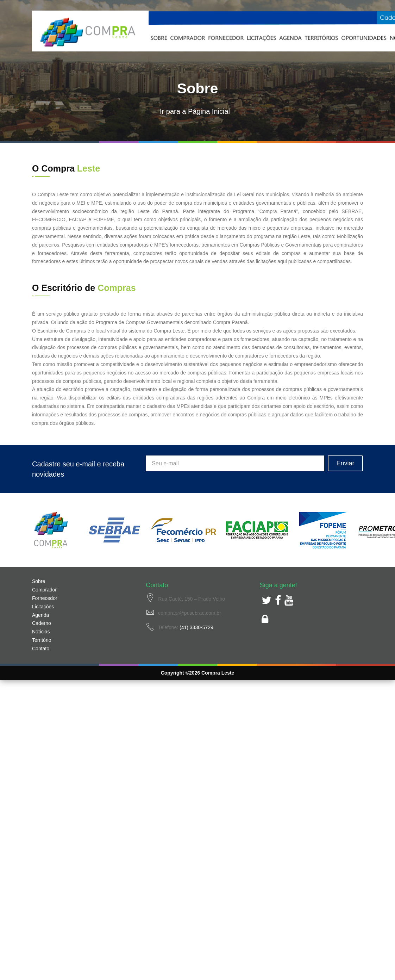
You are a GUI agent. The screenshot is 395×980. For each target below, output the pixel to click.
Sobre (39, 581)
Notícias (41, 632)
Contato (41, 649)
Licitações (43, 607)
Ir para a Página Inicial (195, 111)
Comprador (44, 590)
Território (42, 640)
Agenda (40, 615)
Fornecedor (45, 598)
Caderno (42, 623)
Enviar (345, 463)
